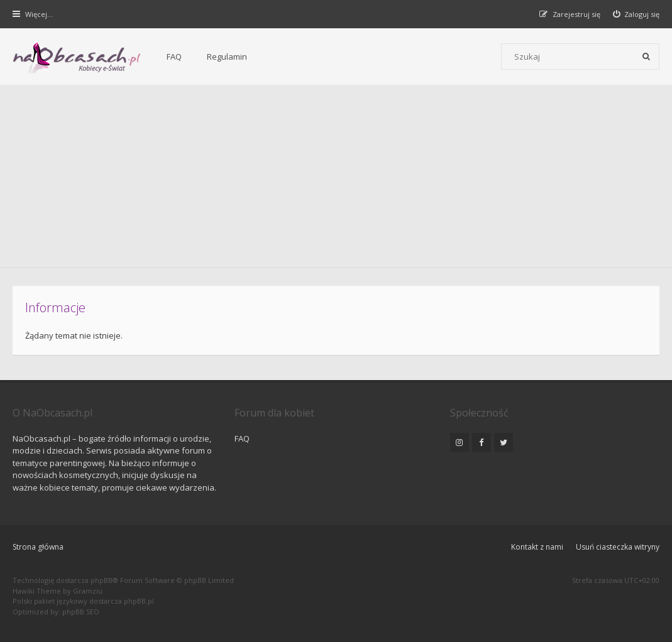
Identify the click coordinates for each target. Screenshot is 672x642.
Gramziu (88, 591)
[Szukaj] (646, 57)
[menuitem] (636, 14)
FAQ (174, 57)
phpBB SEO (81, 612)
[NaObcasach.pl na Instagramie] (460, 442)
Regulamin (227, 57)
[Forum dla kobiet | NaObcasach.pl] (77, 57)
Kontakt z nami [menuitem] (537, 547)
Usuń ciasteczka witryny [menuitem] (618, 547)
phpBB (102, 580)
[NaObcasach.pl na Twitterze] (504, 442)
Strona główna (38, 547)
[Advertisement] (336, 179)
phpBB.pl (139, 601)
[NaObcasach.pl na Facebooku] (482, 442)
